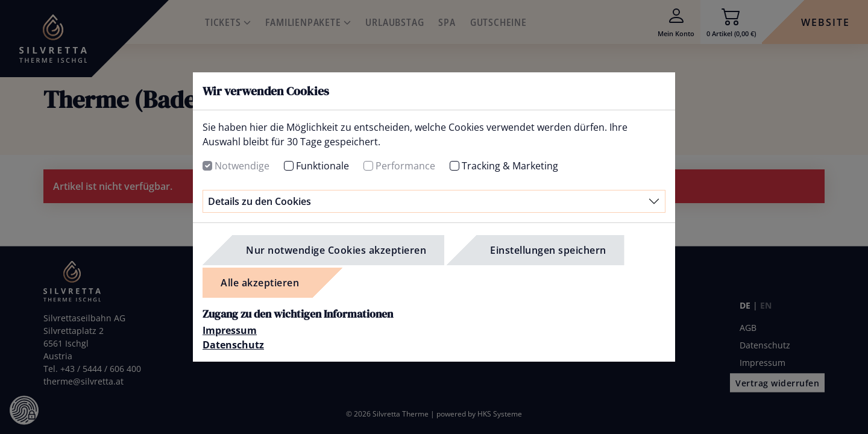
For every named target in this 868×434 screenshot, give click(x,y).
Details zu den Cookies (259, 201)
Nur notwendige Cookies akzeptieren (336, 250)
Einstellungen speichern (548, 250)
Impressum (230, 330)
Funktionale (322, 166)
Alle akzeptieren (260, 283)
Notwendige (242, 166)
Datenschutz (233, 345)
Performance (405, 166)
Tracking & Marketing (510, 166)
